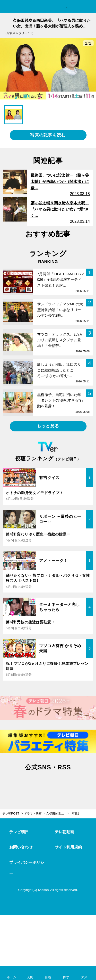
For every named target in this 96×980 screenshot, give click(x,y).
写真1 (75, 814)
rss (68, 783)
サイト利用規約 (68, 847)
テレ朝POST (48, 7)
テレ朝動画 (64, 832)
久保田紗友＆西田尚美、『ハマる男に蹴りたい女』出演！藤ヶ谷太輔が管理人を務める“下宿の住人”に (58, 814)
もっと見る (48, 426)
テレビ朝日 (19, 832)
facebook (48, 783)
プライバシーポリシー (27, 868)
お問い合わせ (21, 847)
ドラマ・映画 (33, 814)
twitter (28, 783)
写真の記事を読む (48, 135)
